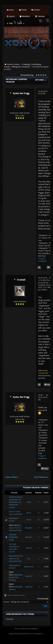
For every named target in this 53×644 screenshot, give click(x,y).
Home (10, 10)
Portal (22, 10)
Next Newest (40, 477)
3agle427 (29, 576)
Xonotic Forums (13, 64)
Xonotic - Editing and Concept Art (17, 67)
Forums (36, 10)
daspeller (29, 528)
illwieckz (29, 537)
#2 (50, 278)
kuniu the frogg (21, 93)
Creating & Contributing (31, 64)
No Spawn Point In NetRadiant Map (15, 528)
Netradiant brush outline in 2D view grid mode (16, 558)
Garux (29, 520)
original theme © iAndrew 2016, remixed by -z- (26, 634)
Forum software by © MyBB (25, 629)
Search (11, 16)
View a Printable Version (16, 595)
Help (10, 23)
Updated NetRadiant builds (13, 537)
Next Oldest (12, 477)
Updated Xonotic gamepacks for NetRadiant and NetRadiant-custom (16, 502)
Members (25, 16)
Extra (20, 23)
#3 (47, 395)
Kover (29, 513)
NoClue (29, 548)
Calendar (40, 16)
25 (38, 520)
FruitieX (21, 280)
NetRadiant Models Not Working (16, 577)
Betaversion (29, 567)
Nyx (29, 559)
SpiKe (29, 502)
